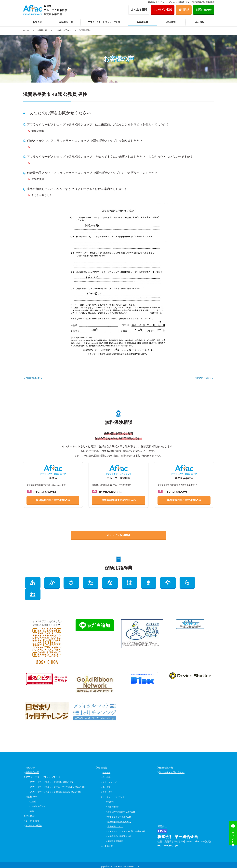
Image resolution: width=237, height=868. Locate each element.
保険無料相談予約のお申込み (53, 500)
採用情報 (30, 805)
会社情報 (103, 756)
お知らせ (30, 756)
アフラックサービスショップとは (43, 766)
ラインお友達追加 (233, 836)
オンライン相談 (34, 814)
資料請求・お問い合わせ (172, 761)
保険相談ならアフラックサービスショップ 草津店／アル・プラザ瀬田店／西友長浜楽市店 (181, 2)
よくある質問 (32, 809)
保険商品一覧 (32, 761)
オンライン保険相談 (118, 535)
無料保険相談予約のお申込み (184, 500)
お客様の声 (31, 785)
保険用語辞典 (166, 756)
